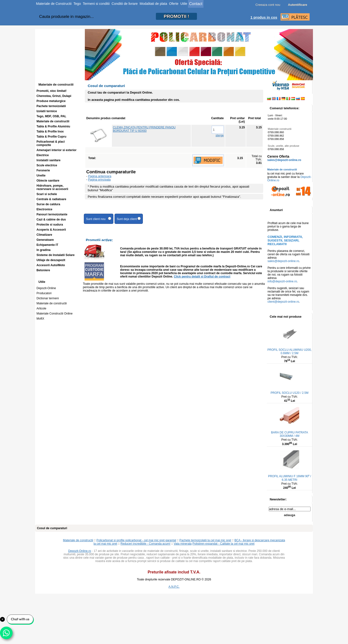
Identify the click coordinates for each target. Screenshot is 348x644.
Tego (77, 4)
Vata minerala (183, 544)
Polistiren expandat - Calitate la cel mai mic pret (223, 544)
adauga (290, 515)
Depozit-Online (46, 288)
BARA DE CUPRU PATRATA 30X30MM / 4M (289, 434)
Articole (41, 308)
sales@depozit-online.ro (284, 160)
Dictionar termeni (48, 298)
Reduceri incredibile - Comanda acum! (145, 544)
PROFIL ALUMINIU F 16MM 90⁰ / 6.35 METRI (290, 478)
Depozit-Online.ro (80, 551)
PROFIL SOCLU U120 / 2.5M (290, 393)
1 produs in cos (264, 17)
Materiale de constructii (52, 303)
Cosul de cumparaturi (52, 528)
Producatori (44, 293)
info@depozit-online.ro (282, 281)
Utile (184, 4)
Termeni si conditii (96, 4)
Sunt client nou (99, 219)
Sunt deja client (129, 219)
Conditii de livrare (125, 4)
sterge (220, 135)
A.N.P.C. (174, 587)
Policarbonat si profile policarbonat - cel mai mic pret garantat (136, 540)
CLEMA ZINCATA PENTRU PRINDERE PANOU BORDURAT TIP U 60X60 (144, 129)
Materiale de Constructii (54, 4)
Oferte (174, 4)
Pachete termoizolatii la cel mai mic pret (205, 540)
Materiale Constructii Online (54, 314)
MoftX (40, 319)
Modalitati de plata (153, 4)
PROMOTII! (176, 16)
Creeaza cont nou (268, 5)
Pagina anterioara (100, 176)
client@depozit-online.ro (283, 302)
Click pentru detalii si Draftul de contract (202, 277)
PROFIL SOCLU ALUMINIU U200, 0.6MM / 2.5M (290, 351)
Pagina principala (99, 180)
